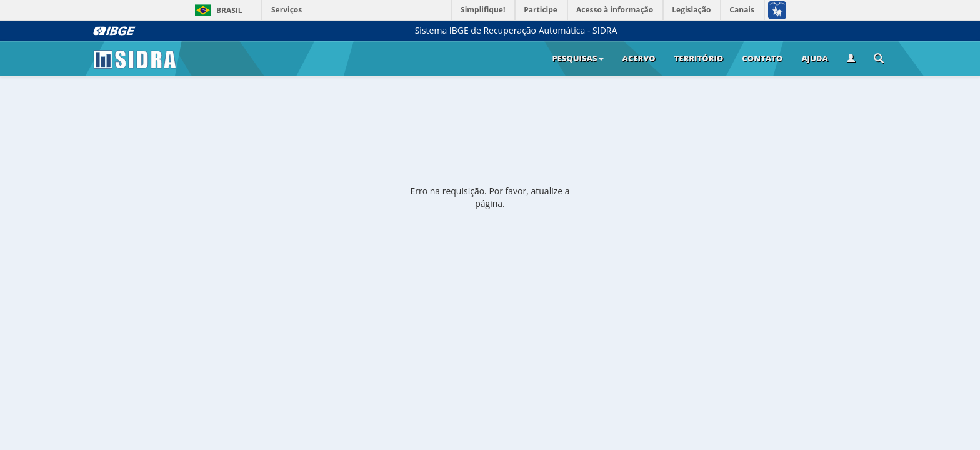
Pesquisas (577, 58)
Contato (762, 58)
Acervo (639, 58)
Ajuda (815, 58)
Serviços (287, 10)
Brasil (217, 10)
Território (699, 58)
